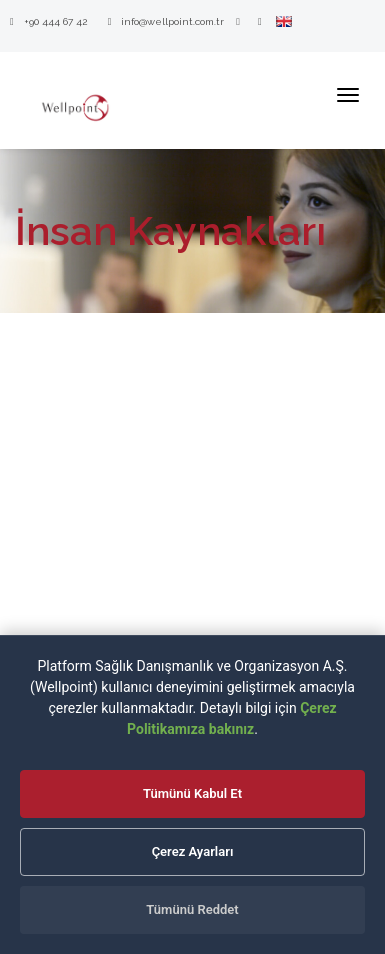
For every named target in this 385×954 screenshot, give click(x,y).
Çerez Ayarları (193, 851)
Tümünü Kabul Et (192, 793)
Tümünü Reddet (192, 909)
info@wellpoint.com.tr (166, 22)
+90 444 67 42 (48, 22)
